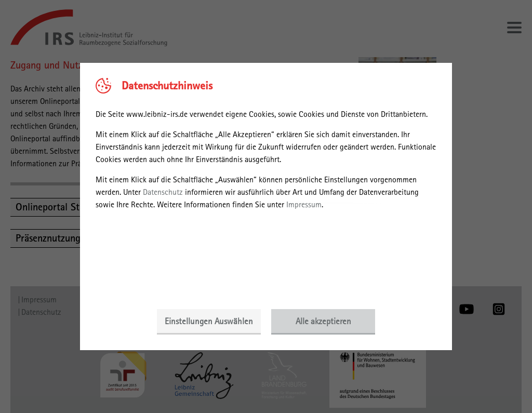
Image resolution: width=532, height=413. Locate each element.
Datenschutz (163, 192)
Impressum (304, 204)
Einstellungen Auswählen (209, 321)
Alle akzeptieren (323, 321)
